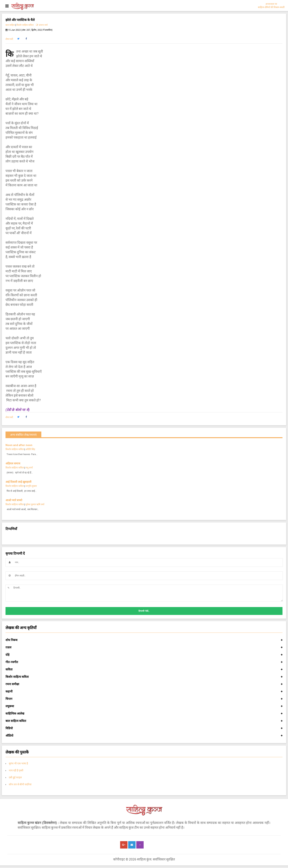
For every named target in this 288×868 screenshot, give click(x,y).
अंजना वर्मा (42, 25)
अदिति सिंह (30, 449)
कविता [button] (144, 670)
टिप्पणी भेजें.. (144, 611)
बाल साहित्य (10, 25)
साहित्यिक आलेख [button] (144, 714)
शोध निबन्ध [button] (144, 640)
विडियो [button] (144, 728)
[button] (18, 39)
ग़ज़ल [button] (144, 647)
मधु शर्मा (29, 468)
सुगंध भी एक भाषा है (18, 763)
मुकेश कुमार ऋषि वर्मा (35, 504)
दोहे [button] (144, 655)
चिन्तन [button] (144, 699)
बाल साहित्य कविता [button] (144, 721)
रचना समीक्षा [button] (144, 684)
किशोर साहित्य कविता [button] (144, 677)
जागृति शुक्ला (31, 486)
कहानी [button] (144, 692)
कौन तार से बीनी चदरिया (20, 784)
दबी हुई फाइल (15, 777)
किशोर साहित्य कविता (25, 25)
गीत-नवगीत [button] (144, 662)
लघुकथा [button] (144, 706)
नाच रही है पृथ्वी (16, 770)
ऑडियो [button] (144, 736)
